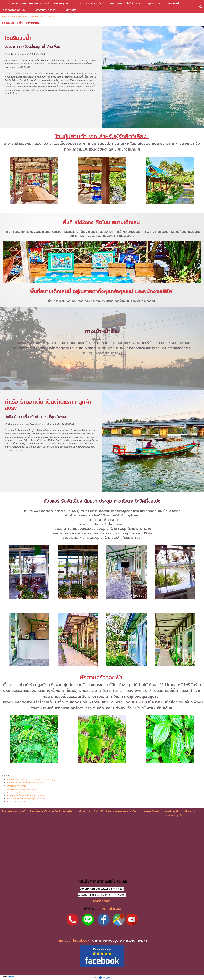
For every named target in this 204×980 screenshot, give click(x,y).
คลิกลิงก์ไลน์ (102, 901)
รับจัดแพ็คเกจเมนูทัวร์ (17, 786)
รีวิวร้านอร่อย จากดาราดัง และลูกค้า (23, 789)
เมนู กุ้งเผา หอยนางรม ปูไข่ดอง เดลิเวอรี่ (26, 783)
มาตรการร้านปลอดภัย (17, 792)
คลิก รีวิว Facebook (74, 940)
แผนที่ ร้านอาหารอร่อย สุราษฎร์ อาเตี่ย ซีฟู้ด (27, 798)
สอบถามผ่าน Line (111, 909)
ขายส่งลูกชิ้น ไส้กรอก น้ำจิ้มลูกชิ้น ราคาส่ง (26, 795)
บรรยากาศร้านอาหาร (16, 802)
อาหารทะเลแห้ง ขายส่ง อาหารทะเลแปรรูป (20, 16)
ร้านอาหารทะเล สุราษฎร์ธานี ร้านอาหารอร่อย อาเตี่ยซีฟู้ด (32, 780)
